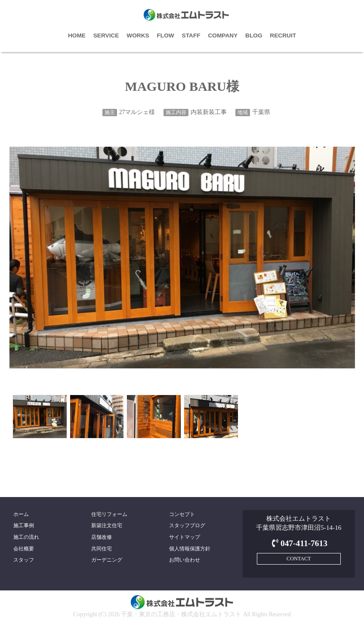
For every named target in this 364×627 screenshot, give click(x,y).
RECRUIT (283, 36)
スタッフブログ (187, 525)
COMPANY (223, 36)
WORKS (138, 36)
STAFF (191, 36)
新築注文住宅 (107, 525)
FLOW (166, 36)
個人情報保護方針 (190, 549)
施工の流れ (26, 537)
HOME (77, 36)
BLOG (254, 36)
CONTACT (299, 559)
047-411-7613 (299, 543)
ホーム (21, 514)
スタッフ (24, 560)
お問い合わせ (185, 560)
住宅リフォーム (109, 514)
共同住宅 (102, 549)
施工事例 (24, 525)
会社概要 (24, 549)
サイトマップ (185, 537)
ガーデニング (107, 560)
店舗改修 (102, 537)
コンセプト (182, 514)
